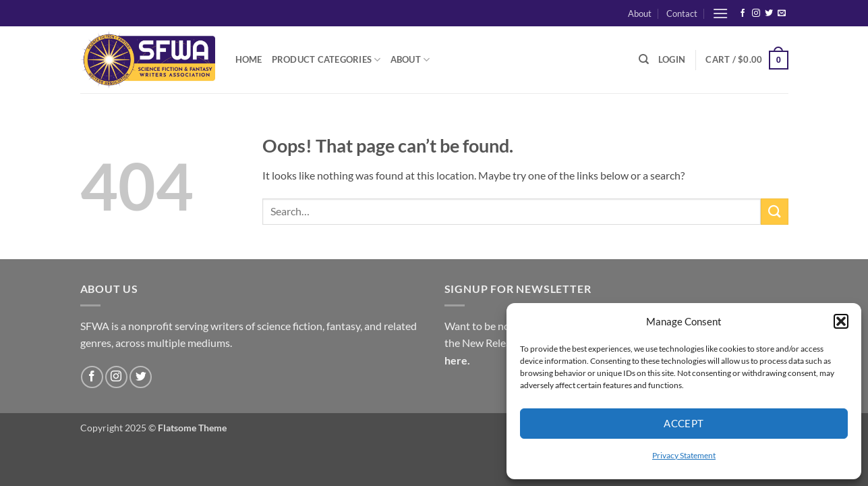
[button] (841, 321)
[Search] (644, 59)
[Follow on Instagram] (756, 13)
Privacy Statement (684, 455)
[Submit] (774, 212)
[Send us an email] (782, 13)
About (640, 13)
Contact (682, 13)
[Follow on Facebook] (743, 13)
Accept (684, 423)
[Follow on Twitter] (769, 13)
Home (249, 59)
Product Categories (326, 60)
